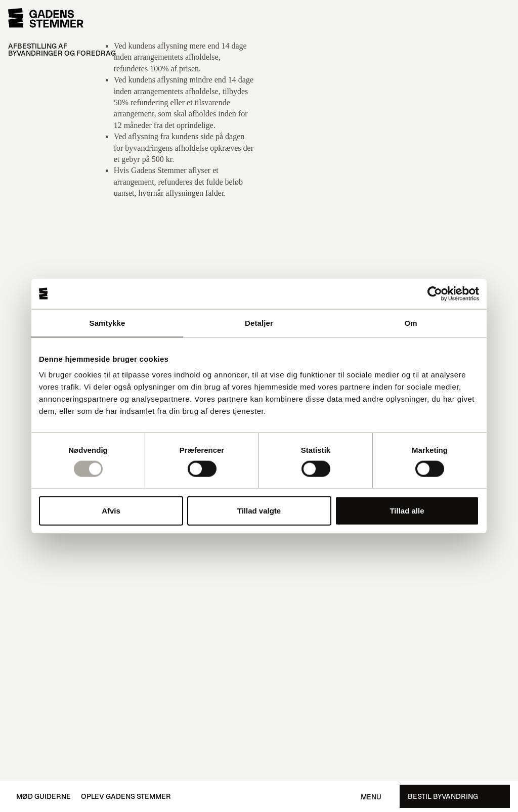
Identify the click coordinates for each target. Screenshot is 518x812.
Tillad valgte (259, 511)
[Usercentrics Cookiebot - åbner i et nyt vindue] (435, 293)
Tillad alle (407, 511)
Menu (371, 797)
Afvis (111, 511)
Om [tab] (411, 323)
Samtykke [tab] (107, 323)
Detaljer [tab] (259, 323)
